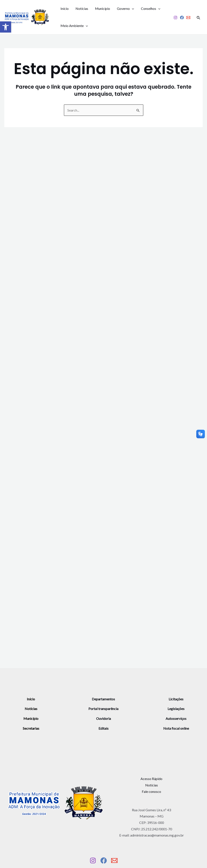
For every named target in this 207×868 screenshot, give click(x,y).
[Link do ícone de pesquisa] (199, 17)
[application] (132, 9)
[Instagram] (175, 18)
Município (103, 8)
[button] (6, 27)
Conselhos (151, 9)
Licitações (176, 699)
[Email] (188, 18)
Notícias (82, 8)
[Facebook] (182, 18)
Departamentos (103, 699)
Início (65, 8)
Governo (125, 9)
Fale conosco (151, 791)
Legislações (176, 709)
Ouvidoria (103, 718)
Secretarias (31, 728)
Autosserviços (176, 718)
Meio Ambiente (74, 26)
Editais (103, 728)
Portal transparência (103, 709)
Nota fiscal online (176, 728)
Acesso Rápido (151, 779)
